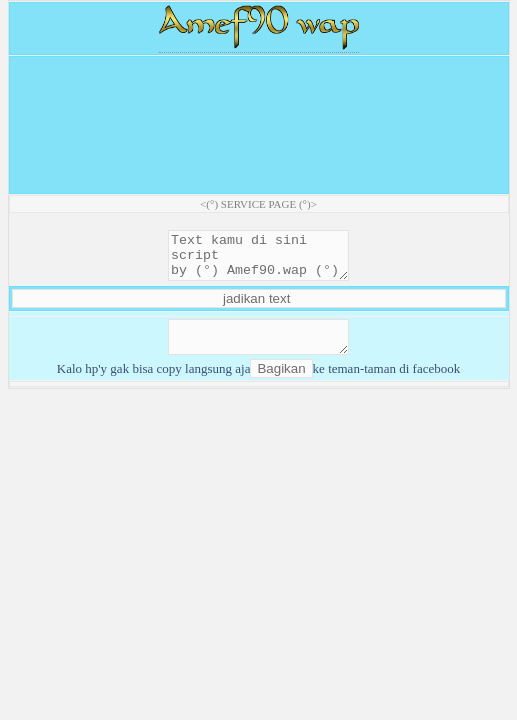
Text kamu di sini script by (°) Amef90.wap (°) (258, 260)
